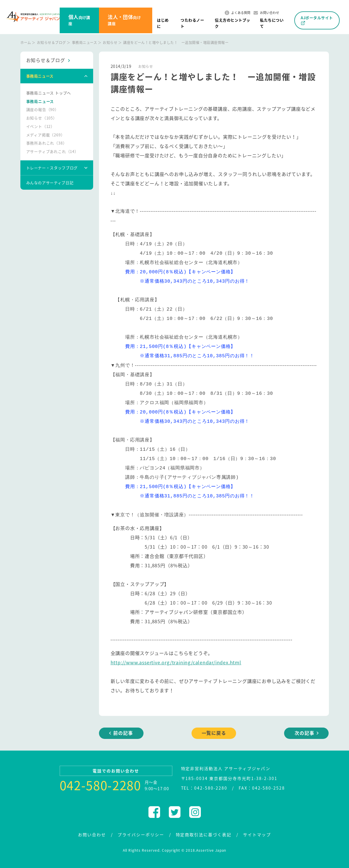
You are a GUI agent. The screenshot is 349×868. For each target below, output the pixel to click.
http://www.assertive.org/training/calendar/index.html (176, 662)
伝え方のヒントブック (232, 23)
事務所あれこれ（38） (47, 143)
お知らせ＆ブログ (52, 43)
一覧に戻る (214, 733)
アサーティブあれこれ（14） (52, 152)
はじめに (163, 23)
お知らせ (110, 43)
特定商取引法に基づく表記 (204, 834)
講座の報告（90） (42, 110)
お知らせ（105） (42, 118)
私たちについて (272, 23)
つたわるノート (192, 23)
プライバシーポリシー (141, 834)
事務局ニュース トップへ (49, 93)
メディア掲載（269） (46, 135)
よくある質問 (238, 13)
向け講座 (79, 20)
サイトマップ (257, 834)
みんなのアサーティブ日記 (50, 183)
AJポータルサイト (317, 20)
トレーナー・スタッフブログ (52, 168)
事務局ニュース (84, 43)
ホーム (26, 43)
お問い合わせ (266, 13)
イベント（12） (40, 126)
